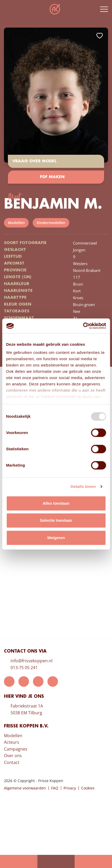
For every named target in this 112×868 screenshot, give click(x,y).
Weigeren (56, 538)
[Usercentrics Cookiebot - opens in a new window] (83, 326)
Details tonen (83, 486)
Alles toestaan (56, 503)
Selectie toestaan (56, 520)
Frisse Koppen (55, 9)
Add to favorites (100, 36)
